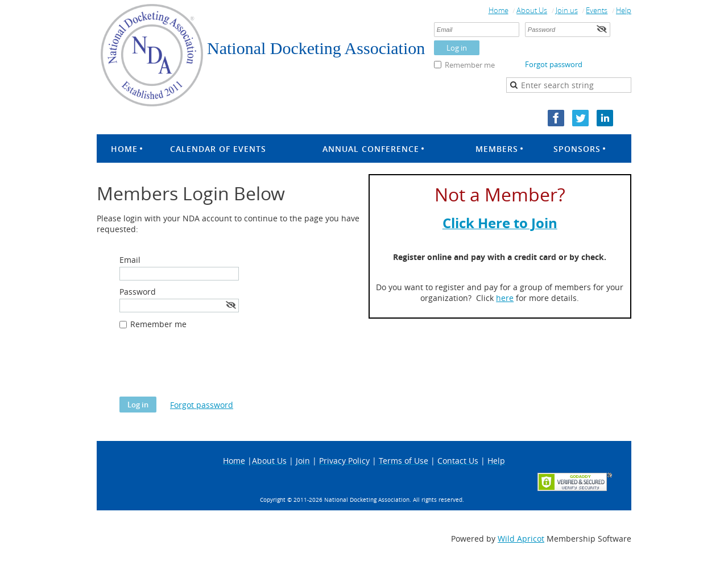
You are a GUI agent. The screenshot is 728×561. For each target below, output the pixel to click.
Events (597, 10)
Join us (567, 10)
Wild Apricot (521, 539)
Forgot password (554, 64)
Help (624, 10)
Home (499, 10)
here (505, 298)
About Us (532, 10)
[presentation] (206, 369)
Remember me (470, 65)
